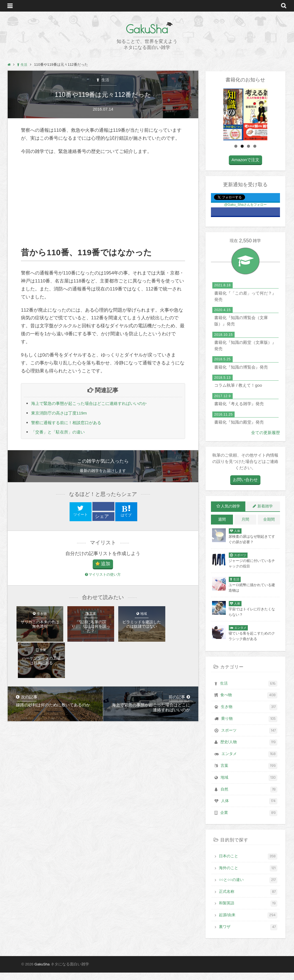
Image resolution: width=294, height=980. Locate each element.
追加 (106, 567)
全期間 (269, 530)
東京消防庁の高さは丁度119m (63, 415)
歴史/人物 (249, 752)
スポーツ (249, 740)
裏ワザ (248, 934)
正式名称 (248, 900)
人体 (249, 810)
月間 (245, 530)
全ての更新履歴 (266, 443)
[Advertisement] (103, 203)
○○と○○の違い (248, 888)
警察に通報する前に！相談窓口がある (71, 425)
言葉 (249, 775)
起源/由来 (248, 923)
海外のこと (248, 876)
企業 (249, 821)
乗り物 (249, 728)
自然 (249, 798)
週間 (222, 530)
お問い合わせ (245, 490)
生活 (105, 80)
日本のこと (248, 865)
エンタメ (249, 763)
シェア (102, 519)
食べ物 (249, 705)
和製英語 (248, 911)
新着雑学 (265, 517)
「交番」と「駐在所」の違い (61, 435)
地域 (249, 787)
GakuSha (147, 29)
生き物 (249, 717)
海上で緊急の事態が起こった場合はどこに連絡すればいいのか (97, 405)
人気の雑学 (230, 517)
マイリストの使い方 (103, 577)
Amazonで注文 (245, 170)
